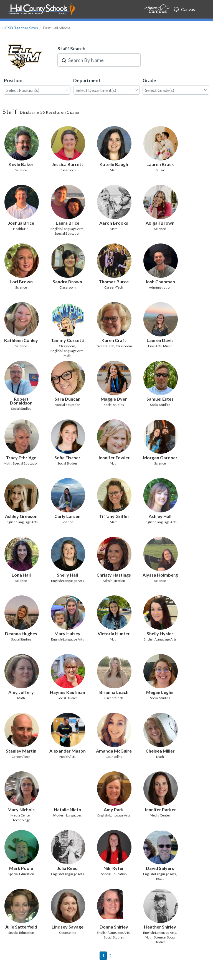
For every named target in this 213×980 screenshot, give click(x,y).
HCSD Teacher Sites (20, 28)
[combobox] (102, 60)
